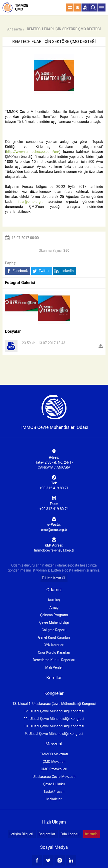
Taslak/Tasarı (54, 792)
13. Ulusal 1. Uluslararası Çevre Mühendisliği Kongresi (54, 704)
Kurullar (54, 678)
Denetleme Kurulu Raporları (54, 660)
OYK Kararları (54, 645)
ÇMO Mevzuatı (54, 762)
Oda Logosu (70, 834)
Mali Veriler (54, 667)
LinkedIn (64, 271)
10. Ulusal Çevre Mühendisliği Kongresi (54, 726)
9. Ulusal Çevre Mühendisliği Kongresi (54, 734)
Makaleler (54, 799)
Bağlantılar (47, 834)
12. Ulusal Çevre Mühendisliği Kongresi (54, 711)
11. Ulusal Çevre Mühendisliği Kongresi (54, 719)
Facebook (17, 271)
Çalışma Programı (54, 615)
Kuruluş (54, 600)
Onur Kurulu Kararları (54, 652)
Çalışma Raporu (54, 630)
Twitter (41, 271)
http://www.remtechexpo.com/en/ (33, 152)
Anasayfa (14, 29)
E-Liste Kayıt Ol (54, 578)
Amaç (54, 607)
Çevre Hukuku (54, 784)
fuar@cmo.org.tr (31, 202)
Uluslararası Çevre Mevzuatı (54, 777)
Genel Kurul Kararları (54, 637)
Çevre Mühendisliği (54, 622)
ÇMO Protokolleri (54, 769)
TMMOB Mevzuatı (54, 754)
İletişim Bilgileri (21, 834)
